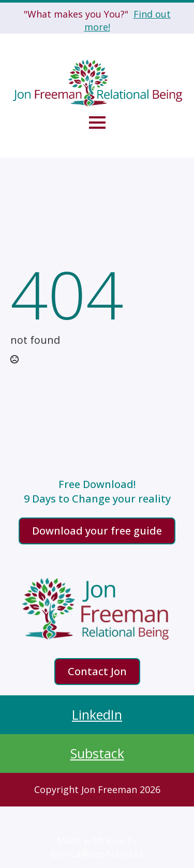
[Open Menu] (97, 123)
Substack (97, 753)
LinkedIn (97, 714)
